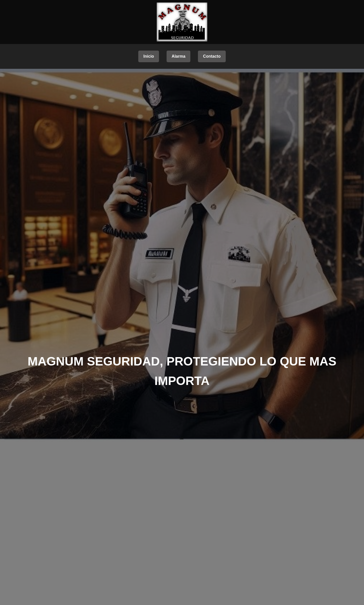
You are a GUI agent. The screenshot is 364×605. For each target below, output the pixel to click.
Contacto (212, 56)
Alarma (178, 56)
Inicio (149, 56)
